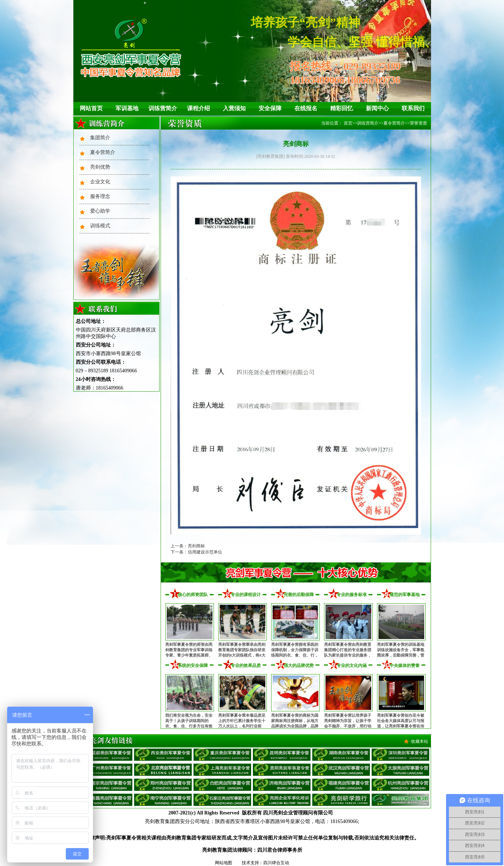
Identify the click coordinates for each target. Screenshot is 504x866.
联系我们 (413, 108)
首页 (348, 123)
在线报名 (306, 108)
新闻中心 (377, 108)
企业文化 (100, 182)
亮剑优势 (100, 167)
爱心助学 (100, 211)
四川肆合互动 (276, 863)
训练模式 (100, 226)
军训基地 (127, 108)
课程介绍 (199, 108)
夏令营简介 (103, 152)
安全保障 (270, 108)
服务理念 (100, 196)
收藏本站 (420, 741)
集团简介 (100, 138)
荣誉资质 (419, 123)
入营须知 (234, 108)
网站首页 (91, 108)
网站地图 (224, 863)
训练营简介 (163, 108)
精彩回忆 (342, 108)
